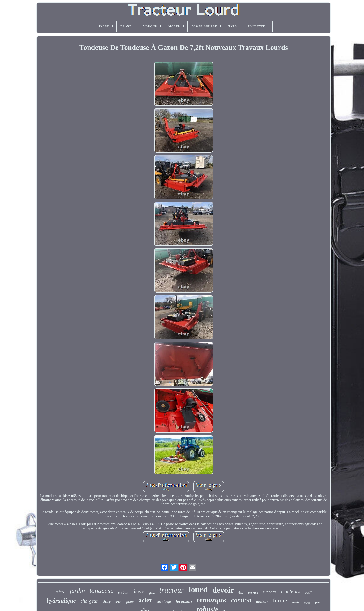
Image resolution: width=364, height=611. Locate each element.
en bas (123, 592)
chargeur (89, 601)
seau (118, 602)
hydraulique (61, 601)
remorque (211, 600)
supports (270, 592)
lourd (198, 590)
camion (241, 600)
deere (139, 591)
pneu (130, 602)
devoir (223, 590)
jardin (77, 591)
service (253, 592)
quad (318, 602)
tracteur (172, 590)
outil (308, 592)
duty (107, 601)
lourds (307, 603)
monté (295, 602)
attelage (164, 601)
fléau (152, 593)
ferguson (184, 601)
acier (145, 600)
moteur (262, 601)
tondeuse (101, 591)
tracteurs (291, 591)
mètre (60, 592)
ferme (280, 600)
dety (241, 593)
